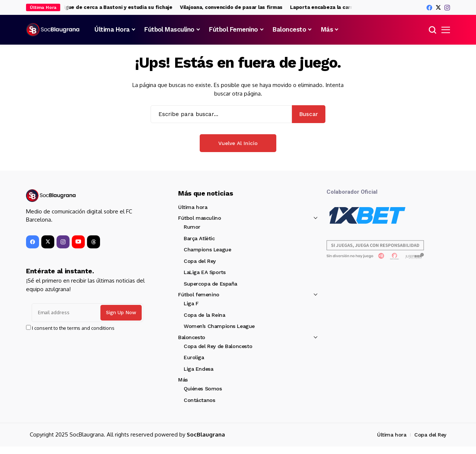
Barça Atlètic (199, 238)
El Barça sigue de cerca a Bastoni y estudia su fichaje (112, 7)
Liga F (191, 303)
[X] (438, 7)
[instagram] (447, 8)
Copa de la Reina (204, 315)
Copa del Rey (200, 261)
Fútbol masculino (200, 218)
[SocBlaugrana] (54, 30)
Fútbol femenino (199, 294)
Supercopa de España (210, 284)
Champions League (207, 249)
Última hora (193, 207)
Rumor (192, 227)
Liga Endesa (198, 369)
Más (183, 380)
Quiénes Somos (203, 389)
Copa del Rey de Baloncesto (218, 346)
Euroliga (194, 357)
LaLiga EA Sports (205, 272)
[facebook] (429, 8)
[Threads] (94, 242)
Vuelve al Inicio (238, 143)
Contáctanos (199, 400)
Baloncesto (192, 337)
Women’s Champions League (219, 326)
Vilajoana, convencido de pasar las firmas (237, 7)
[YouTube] (78, 242)
